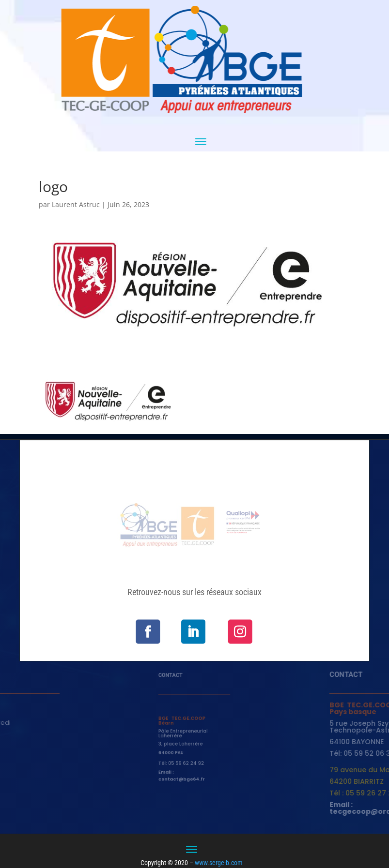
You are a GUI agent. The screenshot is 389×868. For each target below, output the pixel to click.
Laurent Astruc (76, 204)
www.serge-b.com (219, 863)
